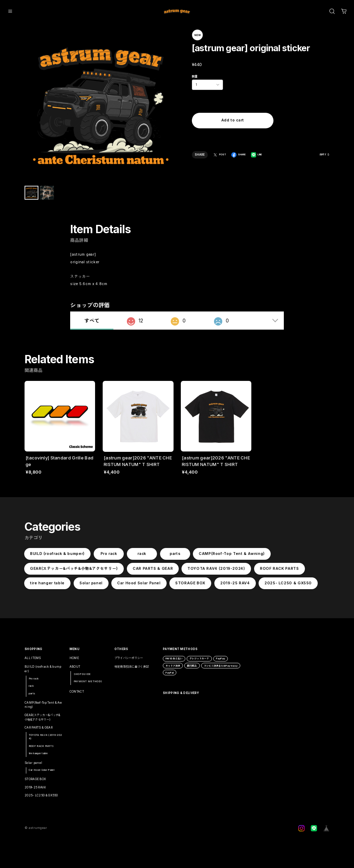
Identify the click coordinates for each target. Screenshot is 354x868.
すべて (92, 323)
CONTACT (77, 694)
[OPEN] (332, 11)
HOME (74, 660)
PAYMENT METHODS (88, 684)
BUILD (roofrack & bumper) (57, 556)
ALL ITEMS (33, 660)
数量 (195, 76)
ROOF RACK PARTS (280, 571)
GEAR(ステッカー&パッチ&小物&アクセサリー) (74, 571)
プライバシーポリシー (129, 660)
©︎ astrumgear (36, 831)
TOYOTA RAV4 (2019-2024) (216, 571)
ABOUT (75, 669)
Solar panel (91, 586)
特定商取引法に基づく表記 (132, 669)
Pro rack (109, 556)
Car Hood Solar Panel (139, 586)
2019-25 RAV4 (235, 586)
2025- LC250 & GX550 (288, 586)
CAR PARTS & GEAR (153, 571)
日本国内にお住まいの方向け (232, 136)
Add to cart (232, 121)
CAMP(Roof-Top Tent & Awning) (232, 556)
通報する (324, 154)
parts (175, 556)
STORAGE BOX (190, 586)
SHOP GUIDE (82, 677)
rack (142, 556)
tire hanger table (47, 586)
